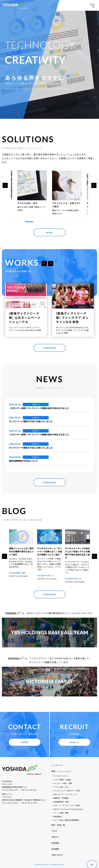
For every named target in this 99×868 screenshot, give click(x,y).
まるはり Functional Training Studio (68, 806)
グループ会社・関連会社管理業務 (66, 817)
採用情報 (55, 840)
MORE (49, 232)
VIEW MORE (49, 348)
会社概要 (55, 846)
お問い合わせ (57, 852)
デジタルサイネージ (73, 576)
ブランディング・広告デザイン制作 (67, 788)
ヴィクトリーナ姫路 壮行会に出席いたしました (31, 421)
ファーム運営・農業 (61, 810)
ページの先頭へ (92, 862)
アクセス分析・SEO (17, 576)
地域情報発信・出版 (61, 799)
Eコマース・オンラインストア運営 (67, 802)
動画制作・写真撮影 (61, 795)
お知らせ (36, 404)
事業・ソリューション (61, 768)
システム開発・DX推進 (62, 777)
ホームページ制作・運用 (63, 780)
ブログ (54, 828)
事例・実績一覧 (58, 822)
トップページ (57, 762)
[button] (5, 185)
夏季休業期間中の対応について (23, 461)
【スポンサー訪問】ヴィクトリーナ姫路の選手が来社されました (39, 408)
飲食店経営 (58, 813)
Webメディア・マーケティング (65, 791)
